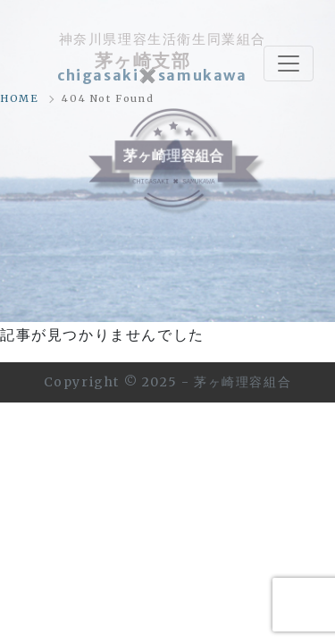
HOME (19, 98)
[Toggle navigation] (289, 64)
